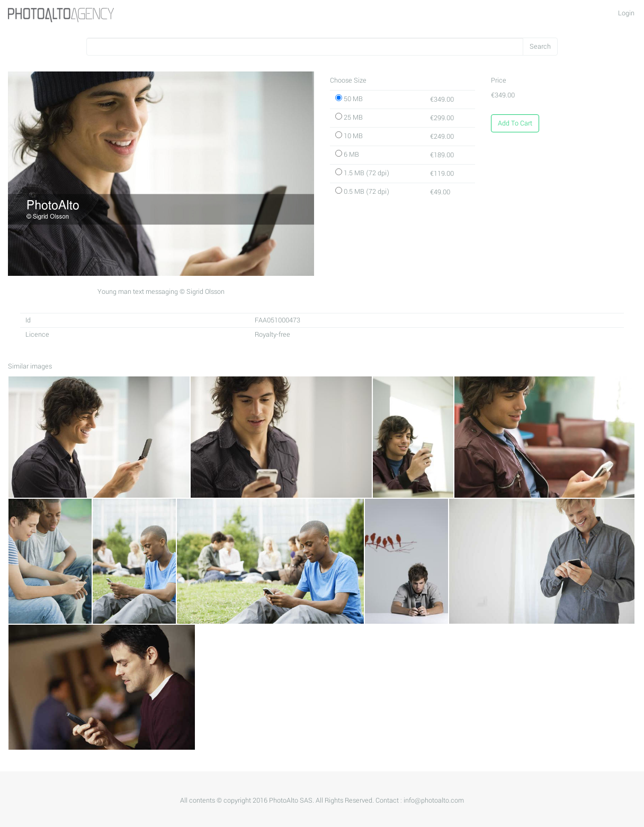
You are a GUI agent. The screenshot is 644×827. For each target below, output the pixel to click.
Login (626, 13)
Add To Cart (515, 123)
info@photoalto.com (434, 801)
